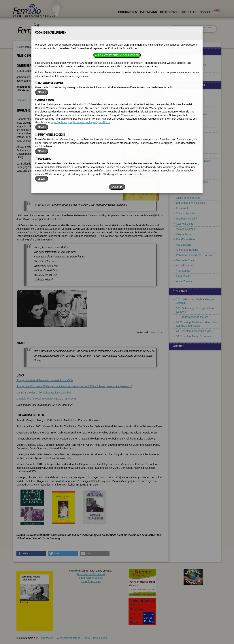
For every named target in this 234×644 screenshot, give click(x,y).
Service (205, 12)
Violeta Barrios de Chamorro (192, 114)
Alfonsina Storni (185, 265)
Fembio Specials (25, 47)
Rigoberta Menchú (186, 219)
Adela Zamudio (185, 281)
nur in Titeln (201, 30)
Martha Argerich (185, 104)
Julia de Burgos (185, 130)
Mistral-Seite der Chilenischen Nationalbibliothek (44, 393)
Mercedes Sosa (185, 260)
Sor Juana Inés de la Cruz (191, 203)
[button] (31, 553)
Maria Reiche (184, 245)
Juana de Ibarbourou (188, 198)
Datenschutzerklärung (68, 638)
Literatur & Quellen (61, 100)
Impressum (47, 638)
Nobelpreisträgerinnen (189, 59)
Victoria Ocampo (185, 229)
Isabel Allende (184, 93)
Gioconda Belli (184, 119)
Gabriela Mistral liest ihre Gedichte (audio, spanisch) (46, 399)
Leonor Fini (182, 166)
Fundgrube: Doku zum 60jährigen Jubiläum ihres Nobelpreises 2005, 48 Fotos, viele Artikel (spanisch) (74, 386)
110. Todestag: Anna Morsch (192, 317)
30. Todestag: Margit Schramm (193, 336)
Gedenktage (169, 12)
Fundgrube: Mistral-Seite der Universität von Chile (45, 380)
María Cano (183, 135)
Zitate (32, 100)
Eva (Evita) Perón (186, 239)
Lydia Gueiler (184, 177)
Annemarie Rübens (187, 250)
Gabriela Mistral (185, 224)
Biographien (128, 12)
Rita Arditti (182, 98)
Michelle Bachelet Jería (189, 109)
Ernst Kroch (157, 332)
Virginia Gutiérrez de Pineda (192, 182)
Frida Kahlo (183, 208)
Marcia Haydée (185, 187)
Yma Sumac (183, 271)
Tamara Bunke (184, 125)
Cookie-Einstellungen (95, 638)
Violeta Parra (183, 234)
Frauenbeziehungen (187, 75)
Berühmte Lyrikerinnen (189, 70)
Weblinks (43, 100)
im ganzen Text (203, 27)
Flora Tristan (183, 276)
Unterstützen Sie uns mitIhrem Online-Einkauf (91, 578)
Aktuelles (189, 12)
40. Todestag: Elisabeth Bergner (194, 331)
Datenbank (148, 12)
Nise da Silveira (185, 146)
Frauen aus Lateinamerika (52, 47)
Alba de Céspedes (186, 140)
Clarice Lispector (186, 213)
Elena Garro (183, 172)
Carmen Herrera (185, 192)
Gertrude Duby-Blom (188, 156)
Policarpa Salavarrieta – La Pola (194, 255)
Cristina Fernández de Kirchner (194, 161)
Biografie (21, 100)
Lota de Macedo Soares (190, 151)
